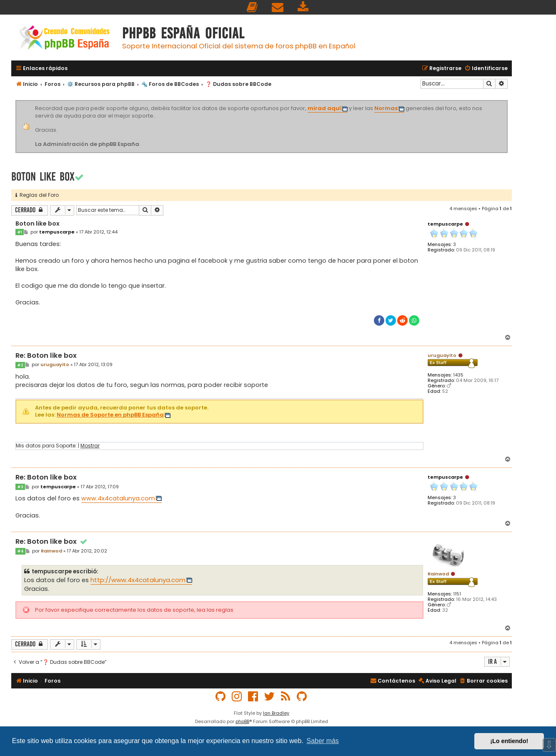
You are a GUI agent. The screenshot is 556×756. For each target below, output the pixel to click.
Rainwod (438, 574)
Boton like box (43, 177)
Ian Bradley (276, 713)
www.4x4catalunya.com (118, 498)
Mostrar (90, 446)
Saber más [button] (323, 741)
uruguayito (442, 355)
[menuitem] (253, 7)
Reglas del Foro (37, 195)
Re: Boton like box (46, 356)
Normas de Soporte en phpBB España (110, 415)
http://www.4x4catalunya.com (138, 580)
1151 (457, 594)
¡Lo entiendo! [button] (509, 741)
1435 (458, 375)
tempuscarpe (445, 224)
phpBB (242, 721)
